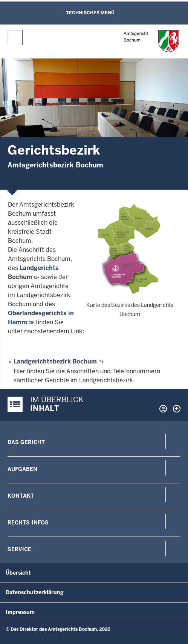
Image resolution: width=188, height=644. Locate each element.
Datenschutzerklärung (35, 592)
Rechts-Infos (28, 523)
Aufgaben (22, 469)
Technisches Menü (90, 13)
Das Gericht (26, 442)
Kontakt (21, 496)
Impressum (20, 612)
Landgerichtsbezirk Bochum (55, 361)
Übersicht (18, 573)
